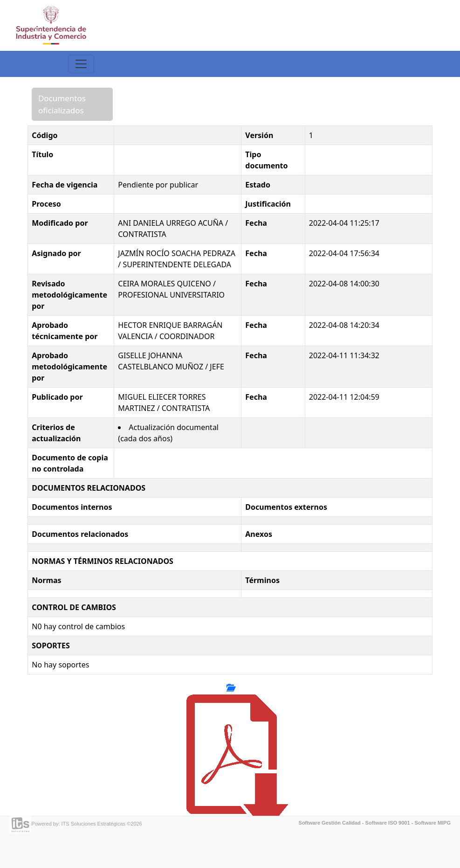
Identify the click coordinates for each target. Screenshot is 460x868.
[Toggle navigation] (81, 64)
